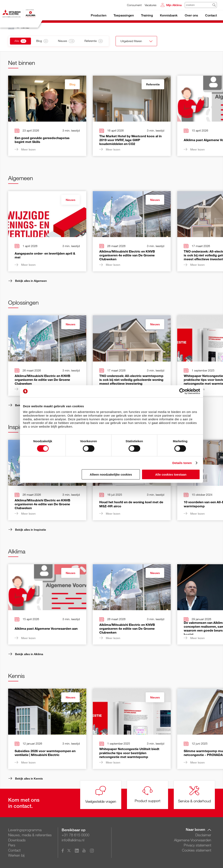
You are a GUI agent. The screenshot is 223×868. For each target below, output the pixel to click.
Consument (134, 5)
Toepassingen (124, 15)
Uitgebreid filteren (134, 41)
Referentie (153, 84)
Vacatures (151, 5)
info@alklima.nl (73, 840)
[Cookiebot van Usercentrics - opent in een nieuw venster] (182, 391)
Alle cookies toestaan (171, 474)
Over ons (191, 15)
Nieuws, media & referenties (30, 835)
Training (147, 15)
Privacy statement (197, 845)
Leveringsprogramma (25, 830)
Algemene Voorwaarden (193, 840)
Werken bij (16, 855)
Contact (211, 15)
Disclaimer (203, 835)
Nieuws (71, 200)
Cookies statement (197, 850)
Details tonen (182, 463)
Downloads (17, 840)
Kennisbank (169, 15)
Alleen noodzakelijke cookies (111, 474)
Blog (72, 84)
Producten (99, 15)
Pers (12, 845)
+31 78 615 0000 (75, 835)
